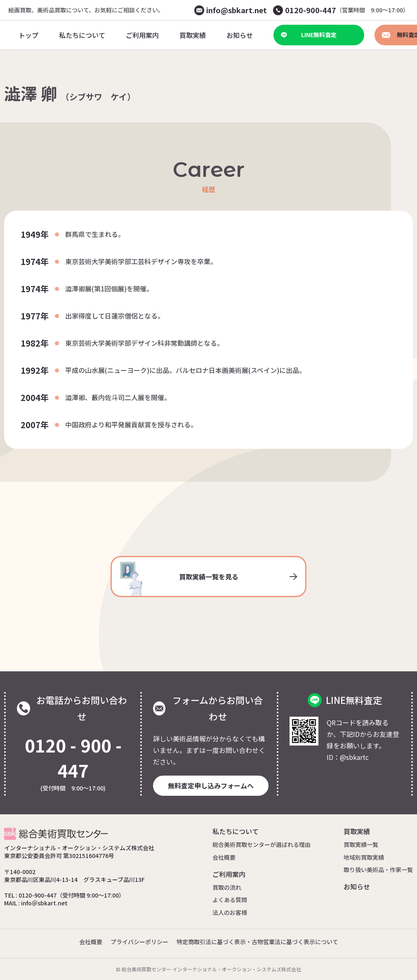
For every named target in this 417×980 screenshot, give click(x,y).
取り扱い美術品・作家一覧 (378, 870)
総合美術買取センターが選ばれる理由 (262, 844)
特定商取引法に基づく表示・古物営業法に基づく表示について (257, 942)
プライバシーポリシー (139, 942)
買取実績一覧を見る (209, 579)
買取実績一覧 (361, 844)
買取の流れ (227, 887)
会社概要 (224, 857)
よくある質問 (230, 900)
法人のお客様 (230, 912)
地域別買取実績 (364, 857)
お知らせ (357, 886)
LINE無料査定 (309, 35)
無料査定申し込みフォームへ (211, 785)
